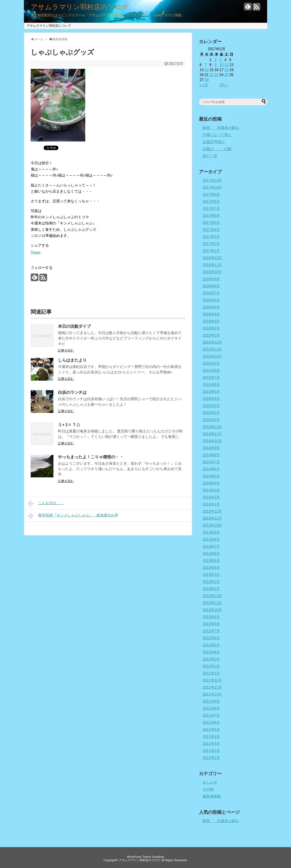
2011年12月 (212, 680)
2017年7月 (211, 209)
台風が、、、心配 (217, 149)
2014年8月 (211, 455)
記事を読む (66, 350)
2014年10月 (212, 441)
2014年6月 (211, 469)
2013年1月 (211, 589)
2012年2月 (211, 666)
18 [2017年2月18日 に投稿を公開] (226, 70)
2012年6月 (211, 638)
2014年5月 (211, 476)
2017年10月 (212, 187)
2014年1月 (211, 504)
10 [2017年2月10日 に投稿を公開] (221, 65)
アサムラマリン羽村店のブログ (80, 7)
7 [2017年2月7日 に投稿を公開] (206, 65)
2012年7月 (211, 631)
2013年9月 (211, 532)
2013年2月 (211, 582)
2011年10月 (212, 694)
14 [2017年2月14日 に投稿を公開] (207, 70)
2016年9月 (211, 279)
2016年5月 (211, 307)
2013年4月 (211, 568)
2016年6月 (211, 300)
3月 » (224, 85)
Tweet (36, 252)
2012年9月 (211, 617)
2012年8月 (211, 624)
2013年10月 (212, 525)
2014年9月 (211, 448)
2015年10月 (212, 356)
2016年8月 (211, 286)
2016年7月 (211, 293)
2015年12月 (212, 342)
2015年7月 (211, 378)
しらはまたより (72, 360)
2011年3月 (211, 744)
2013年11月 (212, 518)
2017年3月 (211, 237)
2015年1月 (211, 420)
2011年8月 (211, 708)
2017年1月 (211, 251)
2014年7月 (211, 462)
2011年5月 (211, 730)
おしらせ (210, 782)
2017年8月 (211, 202)
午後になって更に (217, 135)
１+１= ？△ (69, 425)
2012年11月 (212, 603)
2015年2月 (211, 413)
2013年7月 (211, 547)
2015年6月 (211, 385)
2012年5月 (211, 645)
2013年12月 (212, 511)
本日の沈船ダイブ (74, 326)
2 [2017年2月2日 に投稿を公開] (215, 60)
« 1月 (204, 85)
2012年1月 (211, 673)
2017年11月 (212, 180)
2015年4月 (211, 399)
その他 (208, 789)
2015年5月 (211, 392)
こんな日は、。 (46, 503)
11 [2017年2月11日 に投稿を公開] (226, 65)
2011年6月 (211, 723)
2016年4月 (211, 314)
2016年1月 (211, 335)
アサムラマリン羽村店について (49, 26)
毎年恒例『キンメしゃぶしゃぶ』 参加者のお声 (73, 516)
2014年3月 (211, 490)
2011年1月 (211, 758)
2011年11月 (212, 687)
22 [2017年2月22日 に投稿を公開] (212, 75)
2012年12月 (212, 596)
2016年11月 (212, 265)
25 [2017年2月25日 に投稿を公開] (226, 75)
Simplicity (158, 857)
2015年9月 (211, 363)
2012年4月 (211, 652)
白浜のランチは (72, 392)
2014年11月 (212, 434)
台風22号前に (214, 142)
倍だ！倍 (210, 156)
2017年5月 (211, 223)
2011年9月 (211, 701)
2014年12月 (212, 427)
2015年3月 (211, 406)
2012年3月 (211, 659)
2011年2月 (211, 751)
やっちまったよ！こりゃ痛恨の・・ (91, 457)
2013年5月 (211, 561)
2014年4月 (211, 483)
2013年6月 (211, 554)
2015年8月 (211, 371)
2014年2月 (211, 497)
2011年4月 (211, 737)
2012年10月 (212, 610)
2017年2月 (211, 244)
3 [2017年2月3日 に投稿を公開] (220, 60)
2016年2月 (211, 328)
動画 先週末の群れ (221, 128)
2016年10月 (212, 272)
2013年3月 (211, 575)
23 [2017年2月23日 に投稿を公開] (216, 75)
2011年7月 (211, 715)
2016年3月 (211, 321)
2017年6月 (211, 216)
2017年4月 (211, 230)
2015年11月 (212, 349)
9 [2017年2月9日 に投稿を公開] (215, 65)
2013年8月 (211, 539)
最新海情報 (212, 796)
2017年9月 (211, 195)
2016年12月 (212, 258)
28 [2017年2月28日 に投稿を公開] (207, 80)
